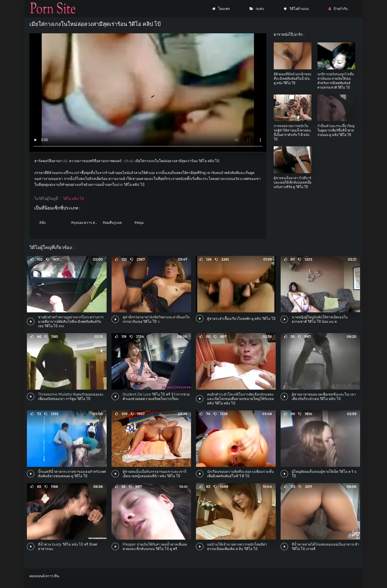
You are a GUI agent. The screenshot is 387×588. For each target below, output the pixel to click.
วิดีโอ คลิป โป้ (73, 199)
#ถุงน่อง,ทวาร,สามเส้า (86, 223)
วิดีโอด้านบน (296, 9)
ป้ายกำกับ (338, 9)
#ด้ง (42, 223)
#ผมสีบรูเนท (112, 223)
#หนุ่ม (139, 223)
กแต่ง (257, 9)
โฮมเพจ (221, 9)
